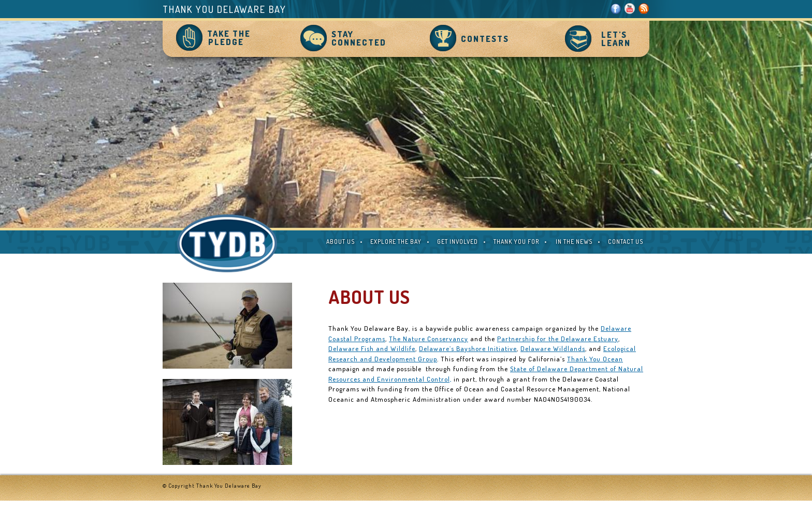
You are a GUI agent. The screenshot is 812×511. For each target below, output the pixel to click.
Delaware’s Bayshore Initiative (468, 348)
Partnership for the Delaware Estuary (558, 339)
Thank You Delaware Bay (224, 9)
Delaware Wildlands (553, 348)
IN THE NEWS (574, 242)
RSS (644, 9)
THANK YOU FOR (516, 242)
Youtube (630, 9)
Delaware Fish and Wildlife (372, 348)
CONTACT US (626, 242)
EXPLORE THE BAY (396, 242)
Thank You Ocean (595, 359)
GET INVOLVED (458, 242)
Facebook (616, 9)
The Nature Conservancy (429, 339)
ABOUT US (340, 242)
